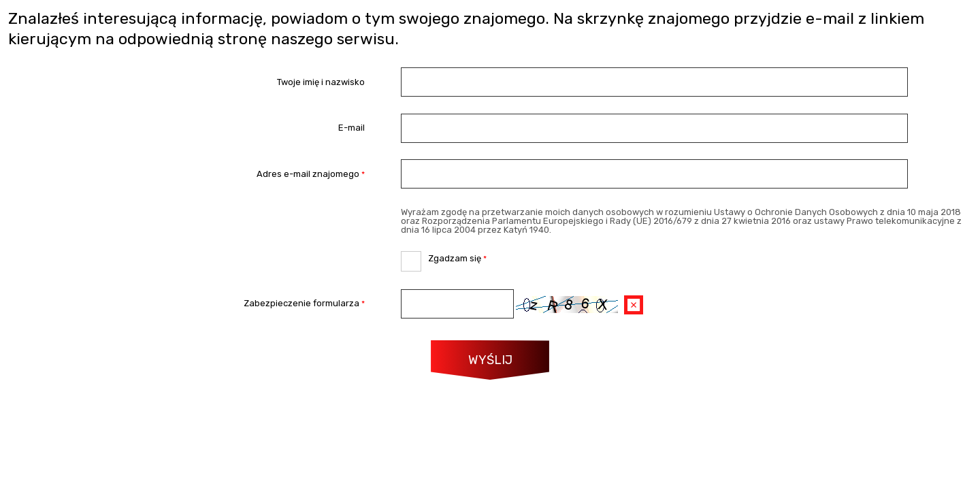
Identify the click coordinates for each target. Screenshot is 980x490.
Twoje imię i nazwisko (321, 82)
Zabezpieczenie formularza (187, 304)
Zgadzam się (444, 257)
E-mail (352, 128)
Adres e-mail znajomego (187, 174)
